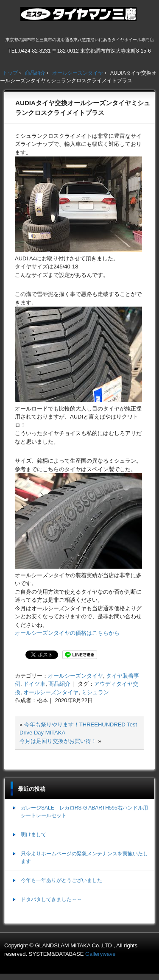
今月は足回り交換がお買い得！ (58, 741)
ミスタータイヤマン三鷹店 (79, 17)
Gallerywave (100, 954)
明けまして (33, 835)
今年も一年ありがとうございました (61, 880)
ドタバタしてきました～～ (51, 899)
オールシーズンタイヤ (75, 676)
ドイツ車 (34, 684)
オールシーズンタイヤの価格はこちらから (67, 633)
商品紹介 (59, 684)
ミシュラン (95, 692)
